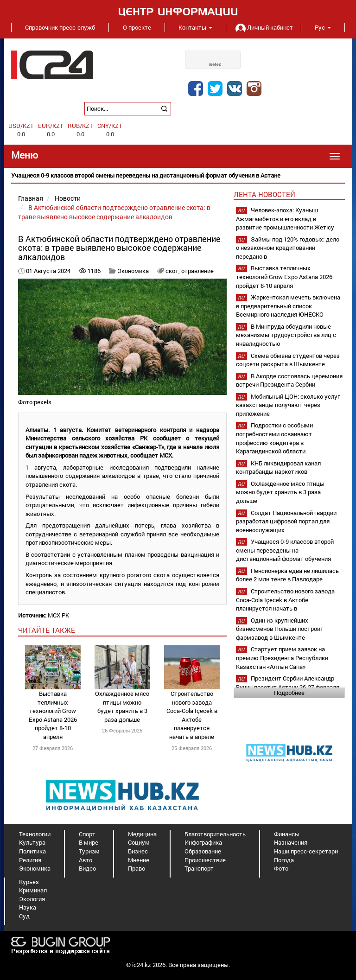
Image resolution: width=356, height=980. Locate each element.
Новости (68, 198)
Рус (323, 27)
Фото (281, 868)
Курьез (29, 882)
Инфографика (203, 842)
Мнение (139, 860)
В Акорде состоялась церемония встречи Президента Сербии (289, 380)
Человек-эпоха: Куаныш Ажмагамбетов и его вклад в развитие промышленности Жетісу (285, 219)
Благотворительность (215, 834)
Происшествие (205, 860)
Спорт (87, 834)
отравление (197, 271)
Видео (87, 868)
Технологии (35, 834)
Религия (30, 860)
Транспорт (199, 868)
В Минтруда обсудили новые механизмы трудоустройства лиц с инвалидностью (286, 335)
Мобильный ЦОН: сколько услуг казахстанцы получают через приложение (288, 405)
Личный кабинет (263, 27)
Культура (32, 842)
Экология (32, 899)
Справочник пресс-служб (60, 27)
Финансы (287, 834)
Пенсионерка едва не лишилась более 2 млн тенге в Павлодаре (287, 575)
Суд (24, 916)
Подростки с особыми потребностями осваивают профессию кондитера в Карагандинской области (274, 438)
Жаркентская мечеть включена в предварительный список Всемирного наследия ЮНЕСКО (288, 306)
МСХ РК (58, 615)
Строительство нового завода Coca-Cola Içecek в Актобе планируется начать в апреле (192, 715)
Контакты (195, 27)
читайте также (47, 630)
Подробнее (289, 693)
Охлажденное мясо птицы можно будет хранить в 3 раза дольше (122, 706)
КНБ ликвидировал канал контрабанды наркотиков (278, 468)
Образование (203, 851)
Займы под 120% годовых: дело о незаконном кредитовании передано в (288, 248)
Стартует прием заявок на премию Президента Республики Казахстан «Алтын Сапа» (282, 658)
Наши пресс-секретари (306, 851)
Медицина (142, 834)
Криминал (33, 890)
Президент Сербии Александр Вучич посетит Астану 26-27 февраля (288, 683)
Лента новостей (264, 194)
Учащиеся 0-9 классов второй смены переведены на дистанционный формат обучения (285, 550)
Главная (31, 198)
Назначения (291, 842)
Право (137, 868)
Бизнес (138, 851)
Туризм (89, 851)
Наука (28, 907)
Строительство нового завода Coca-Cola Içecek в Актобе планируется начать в (285, 600)
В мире (89, 842)
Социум (139, 842)
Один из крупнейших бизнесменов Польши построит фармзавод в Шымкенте (280, 629)
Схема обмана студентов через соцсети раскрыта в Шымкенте (288, 360)
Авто (86, 860)
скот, (173, 271)
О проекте (137, 27)
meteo (215, 64)
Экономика (133, 271)
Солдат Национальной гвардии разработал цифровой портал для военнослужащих (286, 521)
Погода (284, 860)
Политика (32, 851)
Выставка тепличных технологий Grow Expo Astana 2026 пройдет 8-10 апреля (53, 715)
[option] (178, 175)
